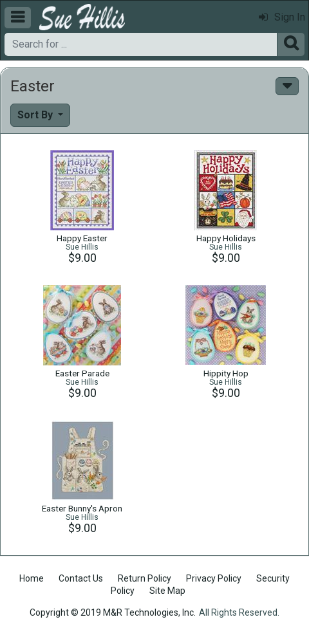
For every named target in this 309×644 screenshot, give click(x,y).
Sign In (282, 17)
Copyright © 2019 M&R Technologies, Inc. (113, 612)
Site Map (167, 591)
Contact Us (81, 578)
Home (32, 578)
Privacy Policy (214, 578)
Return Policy (145, 578)
